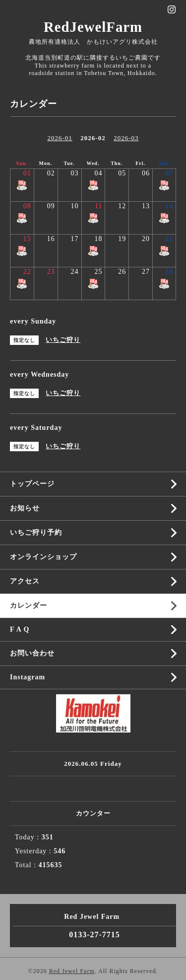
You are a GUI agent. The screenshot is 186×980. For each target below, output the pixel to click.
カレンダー (29, 606)
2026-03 (126, 138)
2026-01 (60, 138)
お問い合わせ (32, 653)
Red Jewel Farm (72, 971)
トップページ (32, 484)
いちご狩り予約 (36, 532)
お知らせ (25, 508)
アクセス (25, 581)
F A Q (20, 629)
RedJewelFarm (93, 27)
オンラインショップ (43, 557)
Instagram (28, 677)
